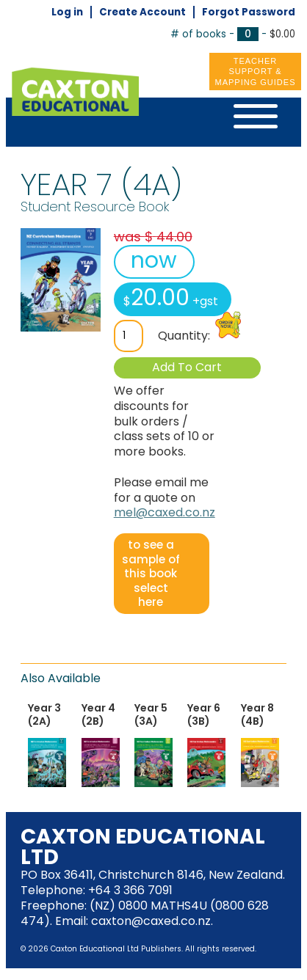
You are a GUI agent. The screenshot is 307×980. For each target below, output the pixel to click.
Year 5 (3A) (151, 714)
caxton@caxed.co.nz (151, 921)
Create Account (142, 12)
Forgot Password (249, 12)
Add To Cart (187, 367)
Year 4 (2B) (98, 714)
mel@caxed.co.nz (165, 512)
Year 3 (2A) (44, 714)
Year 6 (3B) (204, 714)
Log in (67, 12)
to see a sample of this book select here (151, 573)
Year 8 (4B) (257, 714)
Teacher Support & (255, 72)
